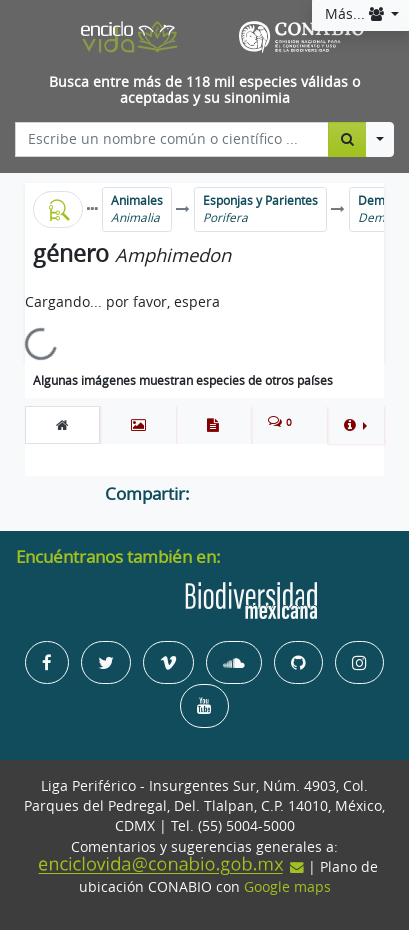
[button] (355, 425)
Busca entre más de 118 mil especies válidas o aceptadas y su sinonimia (204, 90)
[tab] (62, 425)
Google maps (287, 887)
